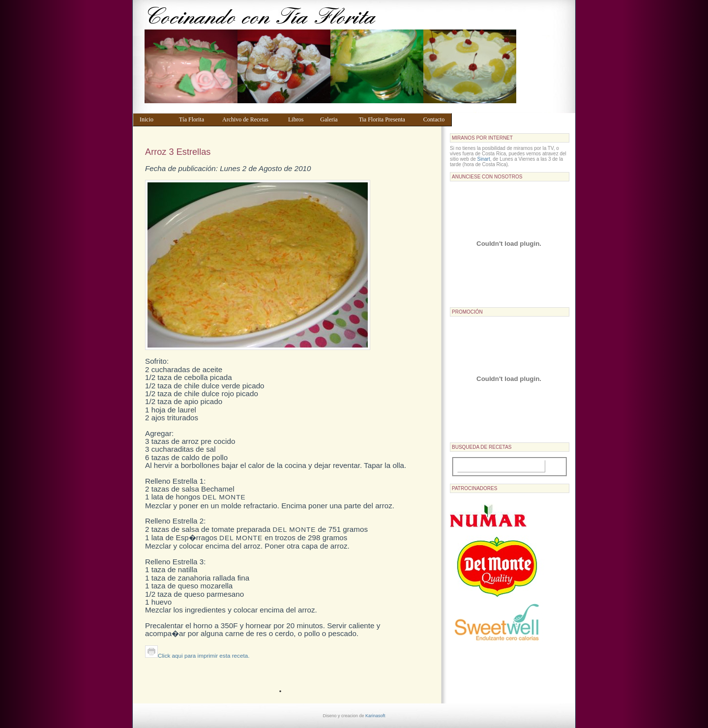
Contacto (435, 119)
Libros (299, 119)
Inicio (155, 119)
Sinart (484, 159)
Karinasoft (375, 716)
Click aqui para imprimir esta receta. (197, 655)
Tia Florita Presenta (386, 119)
